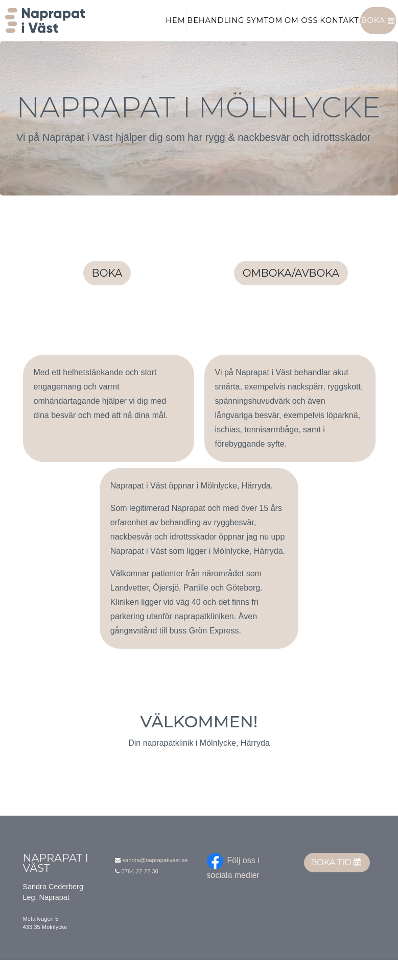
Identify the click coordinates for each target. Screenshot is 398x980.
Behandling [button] (216, 30)
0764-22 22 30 (140, 891)
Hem (175, 30)
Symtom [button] (264, 30)
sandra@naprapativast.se (155, 880)
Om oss (301, 30)
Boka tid (336, 882)
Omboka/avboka (291, 293)
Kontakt (340, 30)
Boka (378, 30)
